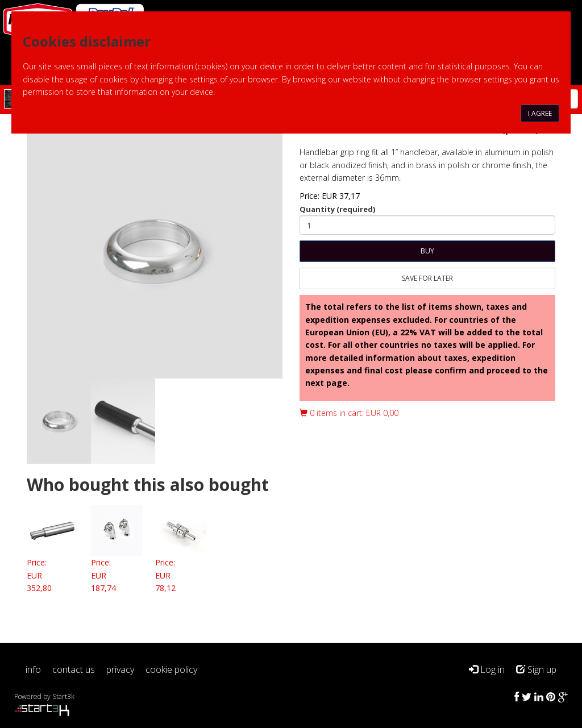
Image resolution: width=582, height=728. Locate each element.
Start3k (63, 696)
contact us (74, 669)
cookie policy (171, 669)
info (33, 669)
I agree (540, 113)
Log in (487, 669)
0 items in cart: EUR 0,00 (349, 413)
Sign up (536, 669)
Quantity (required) (337, 209)
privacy (120, 669)
